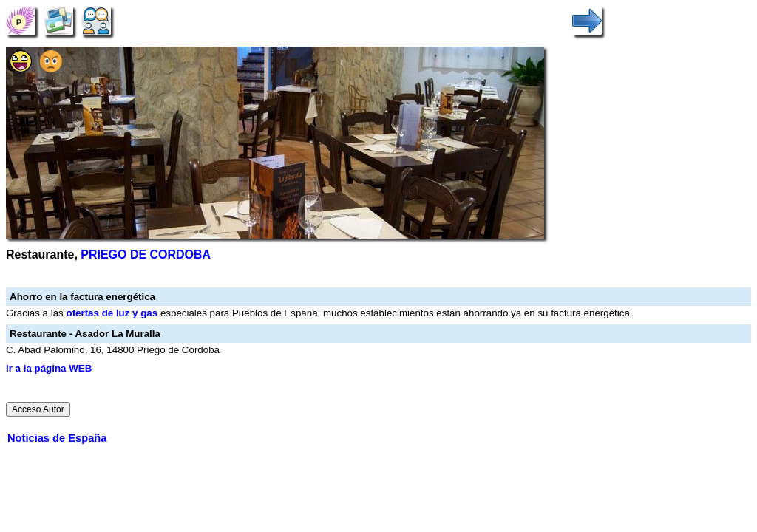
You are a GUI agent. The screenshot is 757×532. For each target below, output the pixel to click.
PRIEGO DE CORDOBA (146, 255)
